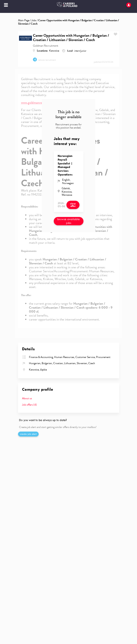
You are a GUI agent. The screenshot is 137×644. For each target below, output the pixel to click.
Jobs (34, 20)
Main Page (24, 20)
